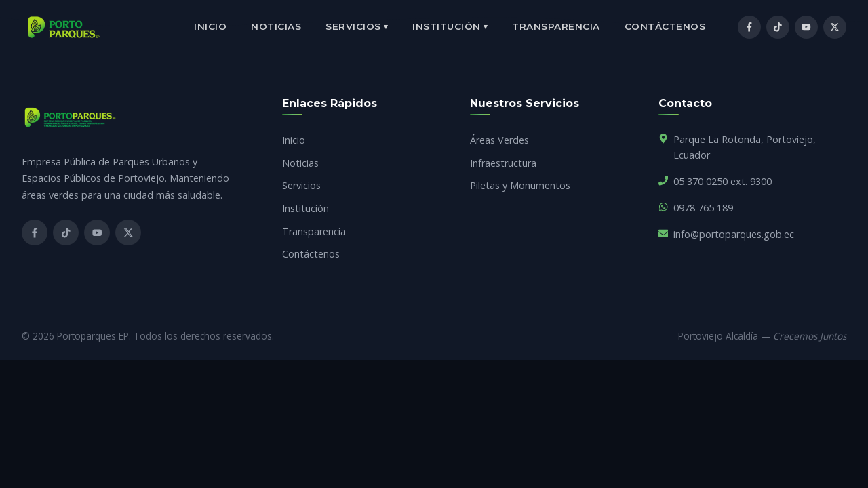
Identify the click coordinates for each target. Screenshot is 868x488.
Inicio (210, 26)
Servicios (357, 27)
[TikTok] (778, 27)
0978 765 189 (703, 208)
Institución (450, 27)
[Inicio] (64, 27)
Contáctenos (665, 26)
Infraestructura (503, 163)
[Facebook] (749, 27)
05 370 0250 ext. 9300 (723, 181)
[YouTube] (806, 27)
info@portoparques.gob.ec (734, 234)
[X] (128, 232)
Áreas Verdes (499, 140)
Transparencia (556, 26)
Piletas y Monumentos (520, 185)
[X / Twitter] (835, 27)
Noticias (276, 26)
